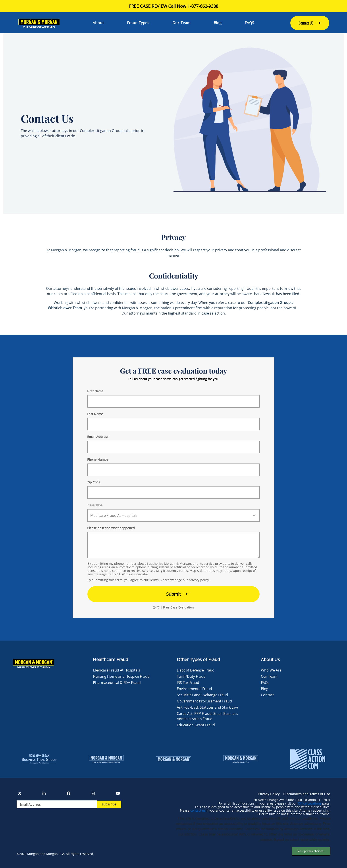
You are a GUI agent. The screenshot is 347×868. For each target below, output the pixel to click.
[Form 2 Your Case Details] (173, 545)
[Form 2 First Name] (173, 401)
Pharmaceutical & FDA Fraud (117, 683)
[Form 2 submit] (173, 594)
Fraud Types (138, 23)
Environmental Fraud (194, 689)
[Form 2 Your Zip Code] (173, 492)
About (98, 23)
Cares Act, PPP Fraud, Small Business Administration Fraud (207, 716)
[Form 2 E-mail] (173, 447)
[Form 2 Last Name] (173, 424)
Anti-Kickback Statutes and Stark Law (207, 707)
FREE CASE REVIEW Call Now (174, 6)
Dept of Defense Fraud (196, 670)
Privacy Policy (269, 794)
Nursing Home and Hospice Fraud (121, 676)
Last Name (95, 414)
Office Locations (310, 803)
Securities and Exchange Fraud (202, 695)
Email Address (98, 437)
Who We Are (271, 670)
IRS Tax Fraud (188, 683)
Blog (218, 23)
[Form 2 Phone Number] (173, 470)
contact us (198, 811)
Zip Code (94, 482)
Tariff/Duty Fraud (191, 676)
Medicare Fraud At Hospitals (117, 670)
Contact (267, 695)
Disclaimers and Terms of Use (307, 794)
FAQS (249, 23)
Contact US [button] (306, 23)
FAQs (265, 683)
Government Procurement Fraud (204, 701)
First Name (95, 391)
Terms (154, 580)
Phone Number (98, 459)
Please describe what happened (111, 528)
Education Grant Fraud (196, 725)
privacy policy (199, 580)
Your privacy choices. (311, 851)
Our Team (181, 23)
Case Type (95, 505)
